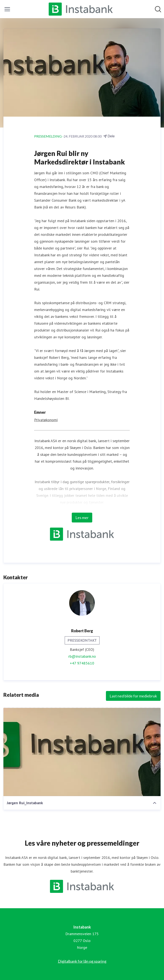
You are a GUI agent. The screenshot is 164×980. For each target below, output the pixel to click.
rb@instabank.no (82, 656)
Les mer (82, 518)
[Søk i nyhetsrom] (158, 9)
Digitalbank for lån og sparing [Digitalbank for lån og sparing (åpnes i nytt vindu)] (82, 961)
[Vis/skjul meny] (7, 9)
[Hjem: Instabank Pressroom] (81, 9)
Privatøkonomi (46, 420)
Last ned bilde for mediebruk (133, 696)
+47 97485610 (82, 663)
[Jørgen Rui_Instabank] (82, 752)
